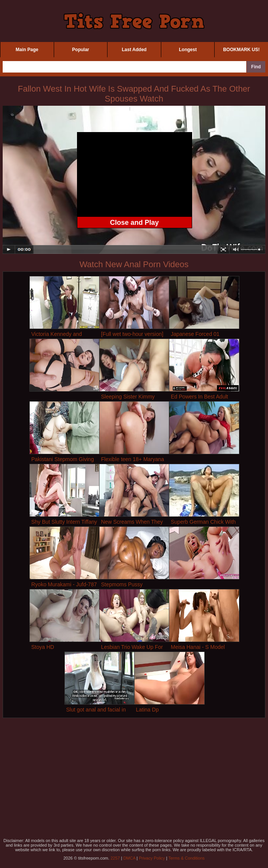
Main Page (27, 50)
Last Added (134, 50)
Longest (188, 50)
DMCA (129, 858)
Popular (81, 50)
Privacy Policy (152, 858)
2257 (115, 858)
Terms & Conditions (186, 858)
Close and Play (134, 223)
